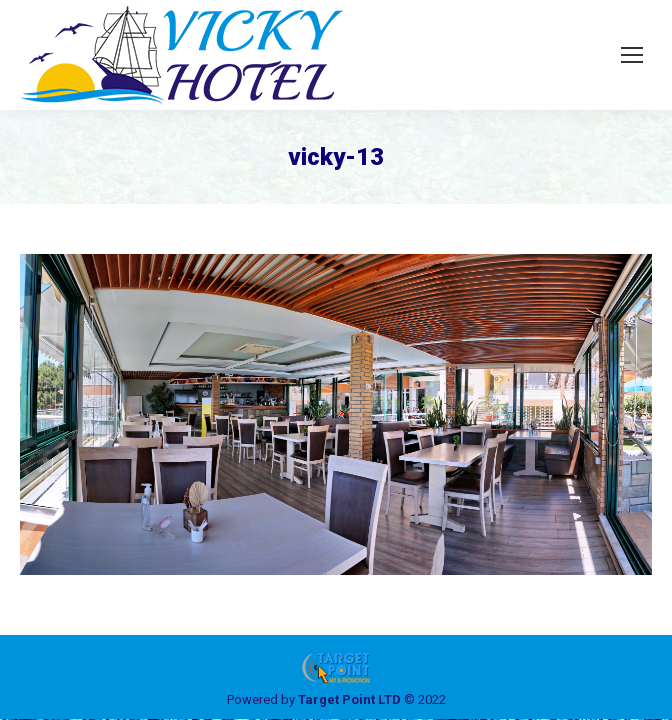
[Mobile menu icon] (632, 55)
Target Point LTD (349, 699)
